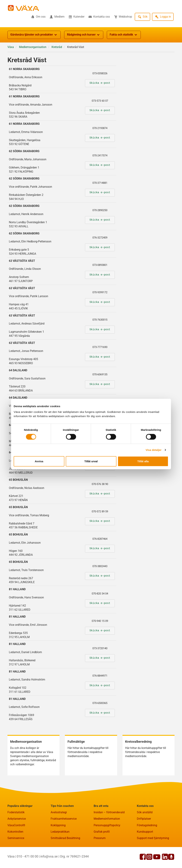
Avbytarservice (17, 819)
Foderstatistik (16, 812)
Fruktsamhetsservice (64, 819)
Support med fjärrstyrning (153, 838)
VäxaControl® (16, 825)
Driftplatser (144, 819)
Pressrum (100, 838)
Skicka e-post (100, 83)
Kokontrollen (15, 832)
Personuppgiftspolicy (107, 825)
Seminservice (16, 838)
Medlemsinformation (107, 819)
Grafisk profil (102, 832)
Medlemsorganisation (33, 47)
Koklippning (58, 825)
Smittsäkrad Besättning (65, 838)
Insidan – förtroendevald (109, 812)
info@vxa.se (49, 856)
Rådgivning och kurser (84, 35)
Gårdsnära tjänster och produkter (34, 35)
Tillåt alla (143, 461)
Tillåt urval (91, 461)
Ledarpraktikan (60, 832)
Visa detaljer (153, 450)
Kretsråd (57, 47)
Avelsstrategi (59, 812)
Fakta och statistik (124, 35)
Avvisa (39, 461)
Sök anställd (145, 812)
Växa (11, 47)
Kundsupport (145, 832)
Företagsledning (147, 825)
